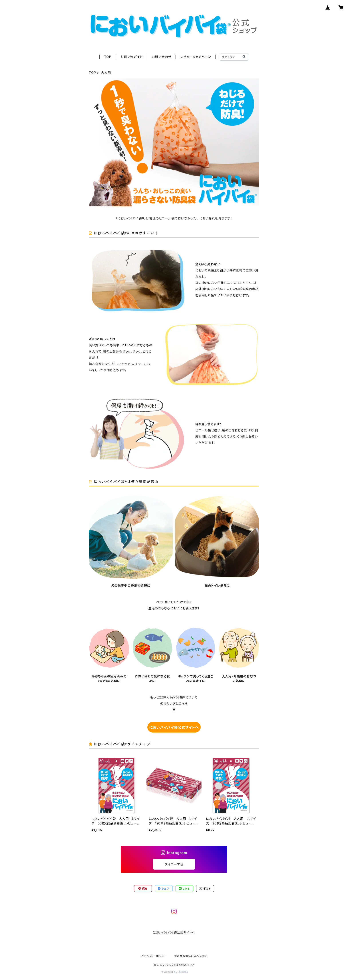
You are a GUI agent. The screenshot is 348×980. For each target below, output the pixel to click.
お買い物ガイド (132, 57)
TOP (108, 57)
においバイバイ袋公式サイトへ (174, 727)
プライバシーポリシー (154, 956)
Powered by (174, 972)
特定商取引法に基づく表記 (191, 956)
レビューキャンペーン (196, 57)
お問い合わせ (162, 57)
